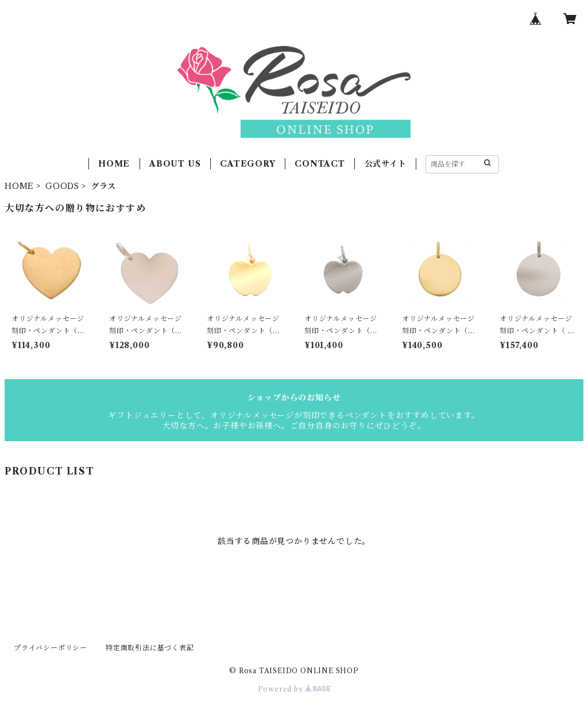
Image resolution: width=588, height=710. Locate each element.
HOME (114, 164)
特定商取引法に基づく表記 (150, 648)
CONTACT (320, 164)
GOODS (62, 186)
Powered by (294, 689)
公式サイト (386, 164)
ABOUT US (175, 164)
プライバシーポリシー (51, 648)
